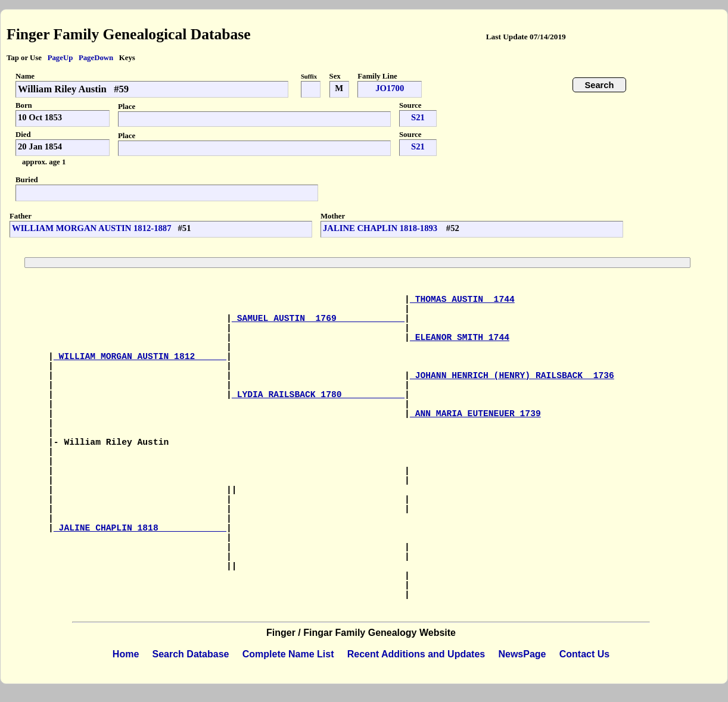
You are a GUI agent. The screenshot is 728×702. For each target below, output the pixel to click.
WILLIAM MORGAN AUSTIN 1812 (140, 357)
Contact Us (584, 654)
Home (126, 654)
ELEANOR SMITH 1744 (460, 338)
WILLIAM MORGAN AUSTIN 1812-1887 (92, 228)
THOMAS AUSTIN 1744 (462, 299)
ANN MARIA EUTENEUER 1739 (475, 414)
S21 (418, 117)
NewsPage (522, 654)
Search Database (191, 654)
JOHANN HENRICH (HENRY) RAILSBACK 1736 (512, 376)
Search (600, 85)
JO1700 (390, 88)
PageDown (96, 58)
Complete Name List (288, 654)
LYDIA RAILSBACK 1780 (318, 395)
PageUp (60, 58)
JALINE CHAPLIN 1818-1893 (381, 228)
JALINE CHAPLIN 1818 (140, 528)
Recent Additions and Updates (416, 654)
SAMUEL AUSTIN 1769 (318, 319)
